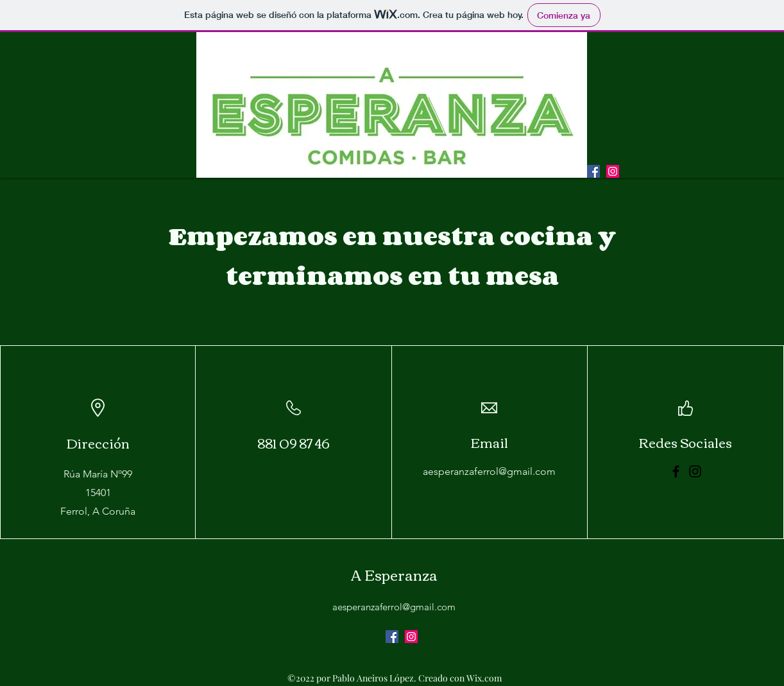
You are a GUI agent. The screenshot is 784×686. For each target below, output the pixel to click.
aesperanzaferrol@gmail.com (489, 471)
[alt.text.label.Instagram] (613, 171)
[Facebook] (676, 471)
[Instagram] (695, 471)
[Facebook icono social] (593, 171)
